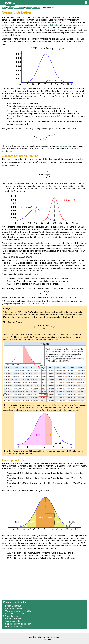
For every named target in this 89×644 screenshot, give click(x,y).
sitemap (42, 637)
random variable (63, 146)
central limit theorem (11, 25)
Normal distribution (14, 616)
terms (50, 637)
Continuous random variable (18, 611)
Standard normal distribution (18, 624)
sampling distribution (50, 25)
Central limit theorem (15, 608)
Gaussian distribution (15, 614)
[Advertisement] (44, 581)
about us (33, 637)
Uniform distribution (14, 626)
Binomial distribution (14, 606)
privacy (57, 637)
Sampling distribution (15, 621)
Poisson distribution (14, 619)
